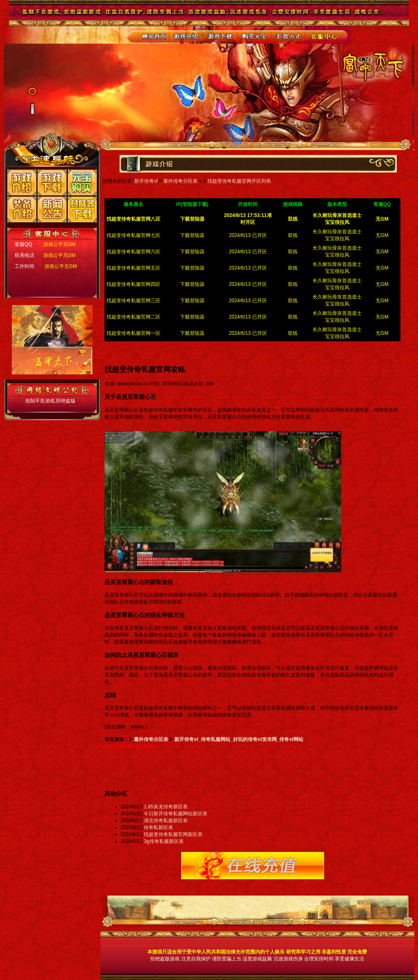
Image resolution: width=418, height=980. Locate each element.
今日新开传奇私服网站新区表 (176, 814)
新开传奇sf (146, 181)
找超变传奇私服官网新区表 (173, 834)
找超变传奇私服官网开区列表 (239, 181)
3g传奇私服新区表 (163, 841)
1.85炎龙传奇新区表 (166, 807)
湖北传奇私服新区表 (166, 821)
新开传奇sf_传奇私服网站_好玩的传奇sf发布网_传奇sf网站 (239, 739)
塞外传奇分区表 (180, 181)
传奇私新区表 (158, 827)
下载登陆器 (192, 235)
